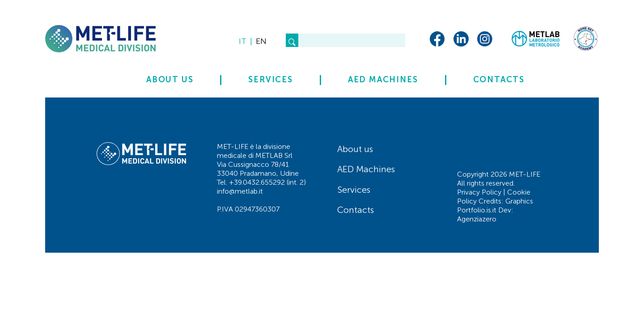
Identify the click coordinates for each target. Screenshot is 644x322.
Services (270, 80)
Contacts (499, 80)
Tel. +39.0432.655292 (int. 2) (261, 182)
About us (170, 80)
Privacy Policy (479, 192)
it (243, 41)
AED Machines (383, 80)
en (261, 41)
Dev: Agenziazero (485, 214)
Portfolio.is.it (477, 210)
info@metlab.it (240, 191)
